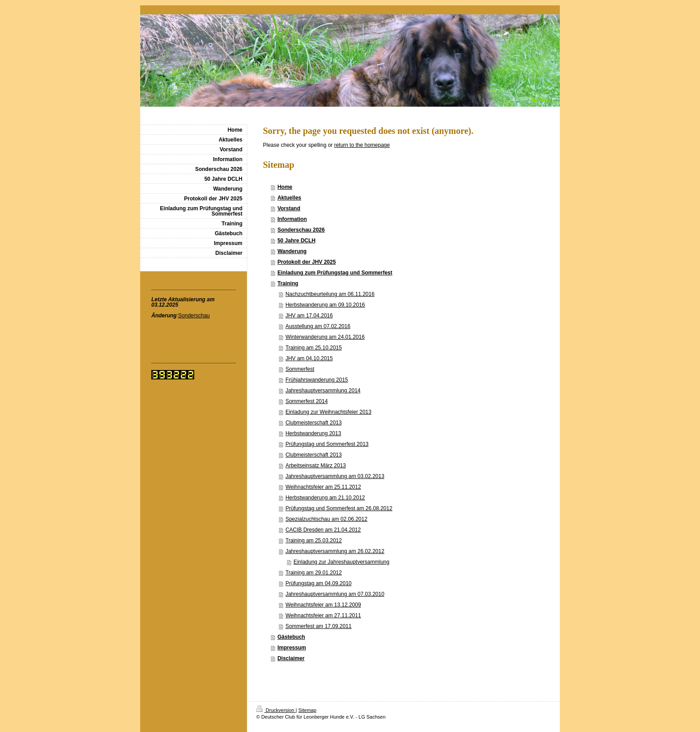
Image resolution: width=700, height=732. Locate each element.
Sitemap (307, 710)
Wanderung (292, 251)
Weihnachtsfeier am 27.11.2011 (323, 616)
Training (288, 283)
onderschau (196, 316)
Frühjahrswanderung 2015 (317, 380)
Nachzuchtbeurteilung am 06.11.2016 (330, 294)
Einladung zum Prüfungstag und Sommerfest (335, 273)
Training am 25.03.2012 (313, 541)
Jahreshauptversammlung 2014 (323, 391)
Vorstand (289, 208)
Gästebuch (291, 637)
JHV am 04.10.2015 (309, 358)
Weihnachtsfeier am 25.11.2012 (323, 487)
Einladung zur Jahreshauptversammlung (341, 562)
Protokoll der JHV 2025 (306, 262)
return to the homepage (362, 145)
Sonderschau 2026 (301, 230)
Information (292, 219)
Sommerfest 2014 (306, 401)
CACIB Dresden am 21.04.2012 (323, 530)
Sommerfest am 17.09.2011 (318, 626)
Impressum (292, 648)
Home (285, 187)
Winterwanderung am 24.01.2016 (325, 337)
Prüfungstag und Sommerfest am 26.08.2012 (339, 508)
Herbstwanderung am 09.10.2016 (325, 305)
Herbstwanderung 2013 (313, 433)
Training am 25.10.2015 (313, 348)
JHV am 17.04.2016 (309, 316)
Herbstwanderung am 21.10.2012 (325, 498)
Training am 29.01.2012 (313, 573)
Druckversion (276, 710)
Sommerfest (300, 369)
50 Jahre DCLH (296, 241)
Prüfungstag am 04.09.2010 (318, 583)
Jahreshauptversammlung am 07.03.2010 (335, 594)
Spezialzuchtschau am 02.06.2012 (326, 519)
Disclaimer (291, 658)
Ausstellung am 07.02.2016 (318, 326)
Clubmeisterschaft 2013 (313, 423)
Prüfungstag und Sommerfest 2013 (327, 444)
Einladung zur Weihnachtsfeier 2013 (328, 412)
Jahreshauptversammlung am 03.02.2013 (335, 476)
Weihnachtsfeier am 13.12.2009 (323, 605)
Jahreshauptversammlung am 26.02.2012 (335, 551)
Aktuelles (289, 198)
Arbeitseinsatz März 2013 (315, 466)
